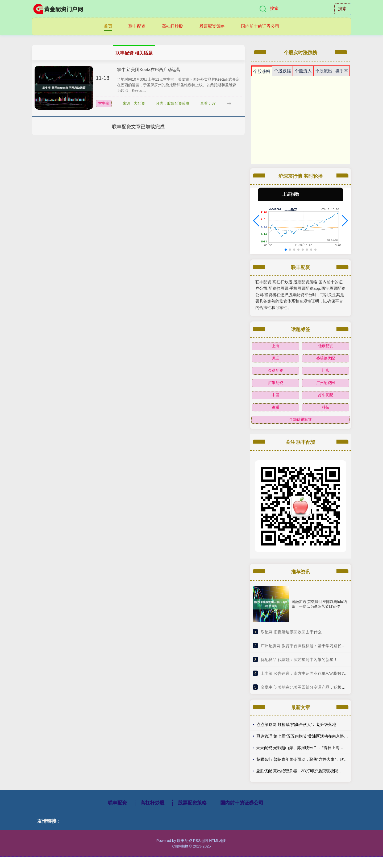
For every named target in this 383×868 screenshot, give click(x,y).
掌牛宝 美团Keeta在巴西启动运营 (149, 70)
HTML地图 (218, 841)
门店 (326, 370)
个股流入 (303, 71)
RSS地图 (200, 841)
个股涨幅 (262, 71)
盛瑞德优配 (326, 358)
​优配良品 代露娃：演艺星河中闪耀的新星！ (299, 660)
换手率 (342, 71)
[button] (256, 221)
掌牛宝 (104, 103)
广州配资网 (326, 383)
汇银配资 (276, 383)
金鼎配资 (276, 370)
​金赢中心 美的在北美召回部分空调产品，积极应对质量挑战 (313, 687)
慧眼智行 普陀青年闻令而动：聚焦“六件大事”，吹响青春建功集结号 (316, 759)
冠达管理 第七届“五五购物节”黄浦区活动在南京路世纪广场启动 (312, 736)
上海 (276, 346)
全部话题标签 (301, 419)
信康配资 (326, 346)
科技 (326, 407)
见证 (276, 358)
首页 (108, 26)
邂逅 (276, 407)
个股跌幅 (282, 71)
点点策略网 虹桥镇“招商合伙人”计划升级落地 (296, 724)
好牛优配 (326, 395)
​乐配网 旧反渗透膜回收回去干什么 (291, 632)
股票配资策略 (212, 26)
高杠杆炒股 (172, 26)
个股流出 (324, 71)
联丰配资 (137, 26)
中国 (276, 395)
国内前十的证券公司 (260, 26)
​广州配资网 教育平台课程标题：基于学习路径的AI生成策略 (313, 646)
